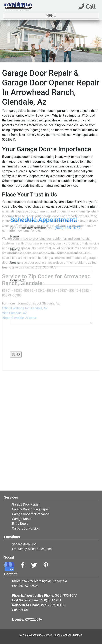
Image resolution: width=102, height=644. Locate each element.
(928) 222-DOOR (53, 605)
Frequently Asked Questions (32, 549)
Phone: (16, 159)
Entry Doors (20, 524)
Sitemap (78, 635)
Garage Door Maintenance (30, 514)
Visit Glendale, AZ (14, 313)
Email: (15, 172)
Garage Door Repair (26, 504)
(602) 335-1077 (68, 137)
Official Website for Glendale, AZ (25, 308)
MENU (61, 16)
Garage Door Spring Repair (31, 509)
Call (87, 6)
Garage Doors (22, 519)
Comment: (18, 190)
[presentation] (34, 247)
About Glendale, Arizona (19, 318)
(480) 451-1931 (50, 600)
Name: (16, 146)
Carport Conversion (26, 528)
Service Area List (24, 544)
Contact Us (20, 610)
